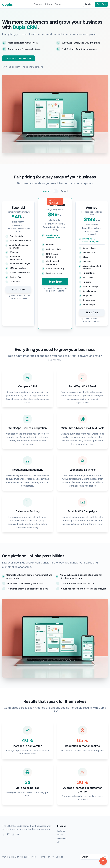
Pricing (49, 4)
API (59, 842)
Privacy (50, 857)
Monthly (47, 191)
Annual (64, 191)
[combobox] (94, 857)
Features (38, 4)
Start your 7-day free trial (19, 58)
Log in (88, 4)
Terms (42, 857)
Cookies (59, 857)
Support (59, 4)
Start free (101, 4)
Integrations (62, 838)
